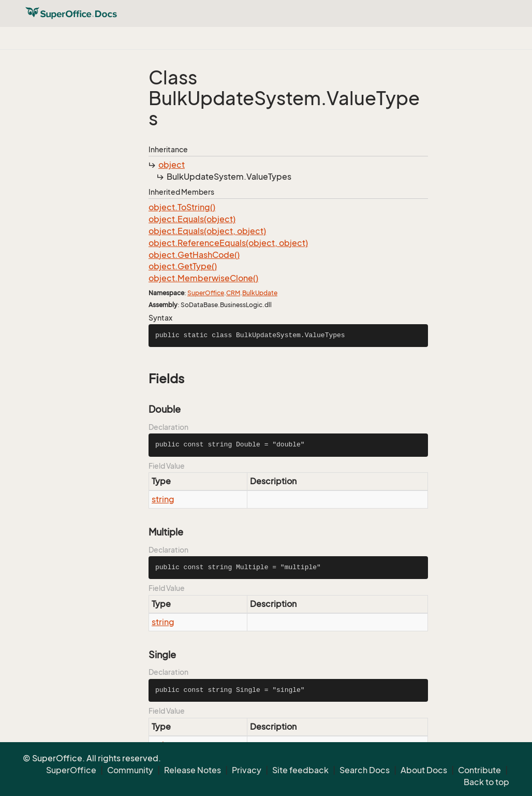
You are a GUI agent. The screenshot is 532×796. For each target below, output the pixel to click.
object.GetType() (183, 266)
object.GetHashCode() (194, 255)
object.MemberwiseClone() (203, 278)
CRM (233, 293)
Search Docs (365, 770)
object (172, 165)
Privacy (247, 770)
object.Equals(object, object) (207, 231)
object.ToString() (182, 207)
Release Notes (193, 770)
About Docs (424, 770)
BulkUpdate (260, 293)
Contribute (479, 770)
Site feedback (300, 770)
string (163, 499)
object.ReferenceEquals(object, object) (228, 243)
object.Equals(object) (192, 219)
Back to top (486, 782)
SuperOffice (206, 293)
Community (130, 770)
